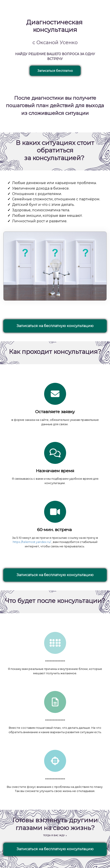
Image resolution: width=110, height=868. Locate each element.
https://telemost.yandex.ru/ (32, 542)
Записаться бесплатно (55, 71)
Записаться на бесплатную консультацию (55, 326)
